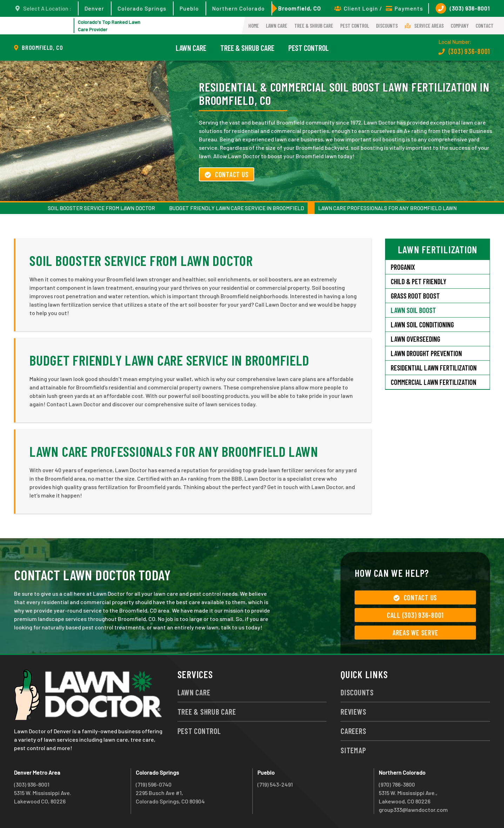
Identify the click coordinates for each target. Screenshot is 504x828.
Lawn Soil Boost (413, 310)
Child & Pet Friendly (419, 281)
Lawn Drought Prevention (426, 353)
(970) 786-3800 (397, 784)
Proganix (403, 267)
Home (254, 26)
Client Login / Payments (379, 8)
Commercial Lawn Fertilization (434, 382)
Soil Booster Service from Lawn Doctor (101, 208)
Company (460, 26)
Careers (353, 731)
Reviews (353, 712)
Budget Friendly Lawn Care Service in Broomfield (237, 208)
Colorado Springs (142, 8)
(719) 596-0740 (154, 784)
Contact (485, 26)
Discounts (387, 26)
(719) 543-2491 (275, 784)
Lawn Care (277, 26)
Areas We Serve (415, 633)
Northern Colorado (238, 8)
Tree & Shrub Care (314, 26)
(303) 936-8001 (463, 8)
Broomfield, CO (300, 8)
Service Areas (424, 26)
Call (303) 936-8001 (415, 615)
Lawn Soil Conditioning (422, 325)
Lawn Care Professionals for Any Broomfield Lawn (387, 208)
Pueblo (189, 8)
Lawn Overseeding (415, 339)
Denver (94, 8)
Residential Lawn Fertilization (434, 368)
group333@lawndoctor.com (413, 810)
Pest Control (355, 26)
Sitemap (353, 750)
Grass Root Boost (415, 296)
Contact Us (227, 174)
